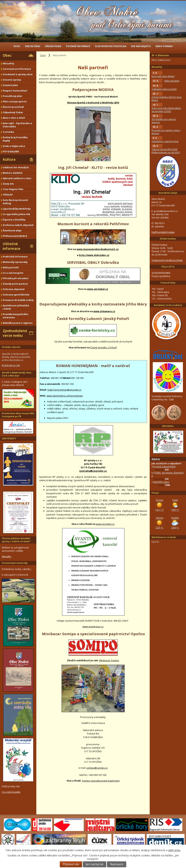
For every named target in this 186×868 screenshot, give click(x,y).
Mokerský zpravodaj (15, 262)
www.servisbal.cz (98, 289)
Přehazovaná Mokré (15, 236)
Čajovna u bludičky (14, 220)
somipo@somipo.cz (97, 768)
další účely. (174, 850)
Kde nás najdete (141, 46)
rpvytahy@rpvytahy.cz (93, 471)
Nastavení (117, 864)
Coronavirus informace (17, 69)
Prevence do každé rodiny (18, 300)
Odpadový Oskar (13, 112)
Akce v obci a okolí (14, 118)
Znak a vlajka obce (14, 146)
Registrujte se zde (11, 365)
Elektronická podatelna (111, 46)
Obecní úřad (33, 46)
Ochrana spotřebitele (16, 295)
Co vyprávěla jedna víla (16, 214)
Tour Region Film (13, 189)
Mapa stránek (164, 46)
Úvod (17, 46)
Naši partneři (11, 267)
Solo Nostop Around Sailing (15, 202)
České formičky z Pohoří (104, 347)
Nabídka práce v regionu (18, 323)
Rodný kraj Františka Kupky (15, 139)
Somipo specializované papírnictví (101, 781)
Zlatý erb (8, 184)
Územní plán (10, 85)
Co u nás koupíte (13, 273)
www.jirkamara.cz (104, 311)
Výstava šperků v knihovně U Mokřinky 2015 (93, 103)
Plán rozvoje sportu (15, 101)
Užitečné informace (12, 246)
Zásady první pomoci (15, 284)
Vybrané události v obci (17, 178)
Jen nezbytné (95, 864)
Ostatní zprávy (12, 80)
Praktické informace (15, 257)
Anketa (156, 459)
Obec (7, 55)
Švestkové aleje (12, 230)
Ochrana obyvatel (14, 289)
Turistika (8, 132)
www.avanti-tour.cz (93, 626)
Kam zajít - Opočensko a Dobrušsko (17, 125)
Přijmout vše (71, 864)
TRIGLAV (8, 195)
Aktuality (8, 63)
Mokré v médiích (13, 173)
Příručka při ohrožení (16, 278)
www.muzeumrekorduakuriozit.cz (98, 249)
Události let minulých (16, 167)
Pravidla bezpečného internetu (16, 316)
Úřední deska (53, 46)
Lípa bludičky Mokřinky (17, 209)
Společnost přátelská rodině (16, 307)
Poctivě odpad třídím (165, 467)
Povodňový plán (12, 96)
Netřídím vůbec (162, 482)
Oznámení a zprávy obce (18, 74)
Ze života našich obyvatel (18, 225)
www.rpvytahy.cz (105, 524)
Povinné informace (78, 46)
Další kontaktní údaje (163, 232)
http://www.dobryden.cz (94, 255)
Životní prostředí (13, 107)
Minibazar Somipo (109, 660)
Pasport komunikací (15, 91)
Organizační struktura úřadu (167, 260)
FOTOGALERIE (11, 151)
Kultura (9, 159)
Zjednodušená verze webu (15, 333)
